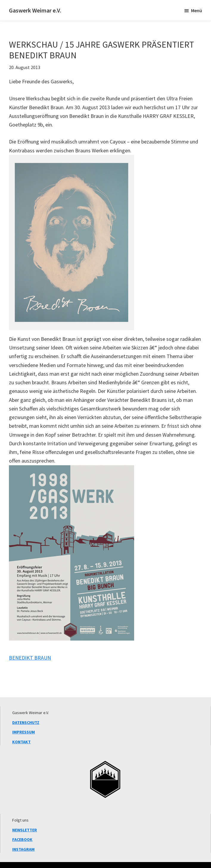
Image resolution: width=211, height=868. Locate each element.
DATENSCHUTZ (26, 722)
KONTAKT (21, 742)
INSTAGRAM (23, 849)
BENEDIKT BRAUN (30, 658)
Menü (197, 10)
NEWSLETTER (25, 830)
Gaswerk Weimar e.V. (35, 10)
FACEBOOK (22, 839)
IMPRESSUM (24, 732)
